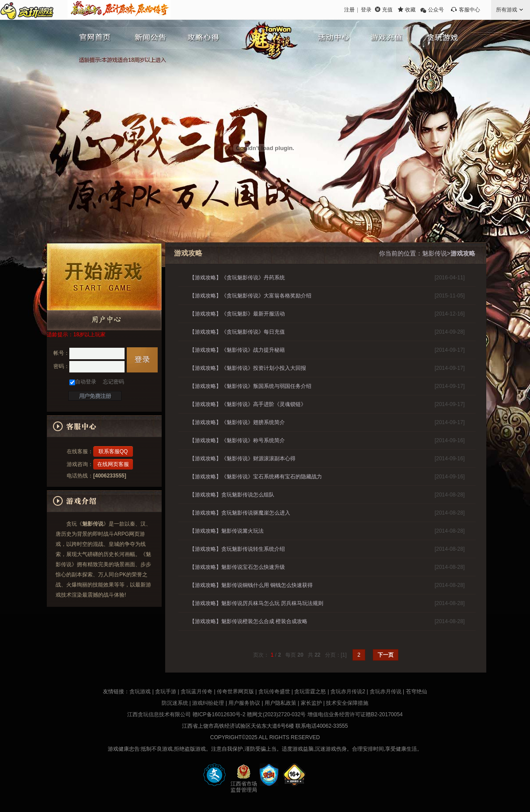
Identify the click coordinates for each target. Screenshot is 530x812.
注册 (349, 10)
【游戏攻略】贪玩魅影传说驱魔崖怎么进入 (240, 513)
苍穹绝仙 (416, 692)
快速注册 (95, 396)
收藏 (410, 10)
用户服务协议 (244, 703)
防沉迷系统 (175, 703)
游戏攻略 (463, 253)
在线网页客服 (113, 464)
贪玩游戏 (437, 38)
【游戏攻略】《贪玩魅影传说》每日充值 (237, 332)
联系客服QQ (113, 451)
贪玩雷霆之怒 (310, 692)
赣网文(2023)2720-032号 (276, 714)
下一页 (386, 655)
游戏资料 (331, 38)
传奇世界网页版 (235, 692)
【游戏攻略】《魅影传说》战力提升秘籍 (237, 350)
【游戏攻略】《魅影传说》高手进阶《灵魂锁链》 (248, 404)
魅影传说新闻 (148, 38)
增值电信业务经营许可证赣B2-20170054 (355, 714)
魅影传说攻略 (201, 38)
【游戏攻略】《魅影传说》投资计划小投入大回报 (248, 368)
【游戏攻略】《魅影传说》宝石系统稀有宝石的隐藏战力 (256, 477)
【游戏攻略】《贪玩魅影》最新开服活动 (237, 314)
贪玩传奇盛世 (274, 692)
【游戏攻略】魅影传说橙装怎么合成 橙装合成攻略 (248, 621)
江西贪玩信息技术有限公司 (159, 714)
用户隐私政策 (280, 703)
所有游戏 (507, 10)
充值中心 (384, 38)
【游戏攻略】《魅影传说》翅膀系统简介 (237, 422)
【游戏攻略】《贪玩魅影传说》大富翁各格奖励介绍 (250, 296)
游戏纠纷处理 (208, 703)
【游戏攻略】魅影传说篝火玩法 (227, 531)
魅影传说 (269, 46)
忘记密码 (114, 382)
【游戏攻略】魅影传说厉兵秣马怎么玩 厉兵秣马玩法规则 (256, 603)
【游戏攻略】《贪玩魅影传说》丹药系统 (237, 278)
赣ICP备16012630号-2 (219, 714)
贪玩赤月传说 (386, 692)
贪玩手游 (166, 692)
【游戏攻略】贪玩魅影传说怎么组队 (232, 495)
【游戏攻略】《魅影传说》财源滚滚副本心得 (242, 459)
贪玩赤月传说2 (348, 692)
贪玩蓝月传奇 (197, 692)
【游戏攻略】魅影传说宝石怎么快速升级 (237, 567)
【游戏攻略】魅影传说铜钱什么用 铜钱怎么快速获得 (251, 585)
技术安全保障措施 (347, 703)
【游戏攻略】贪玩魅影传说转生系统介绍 (237, 549)
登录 (366, 10)
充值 (387, 10)
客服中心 (469, 10)
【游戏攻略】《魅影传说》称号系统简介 (237, 440)
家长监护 (311, 703)
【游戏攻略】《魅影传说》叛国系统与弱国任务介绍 (250, 386)
